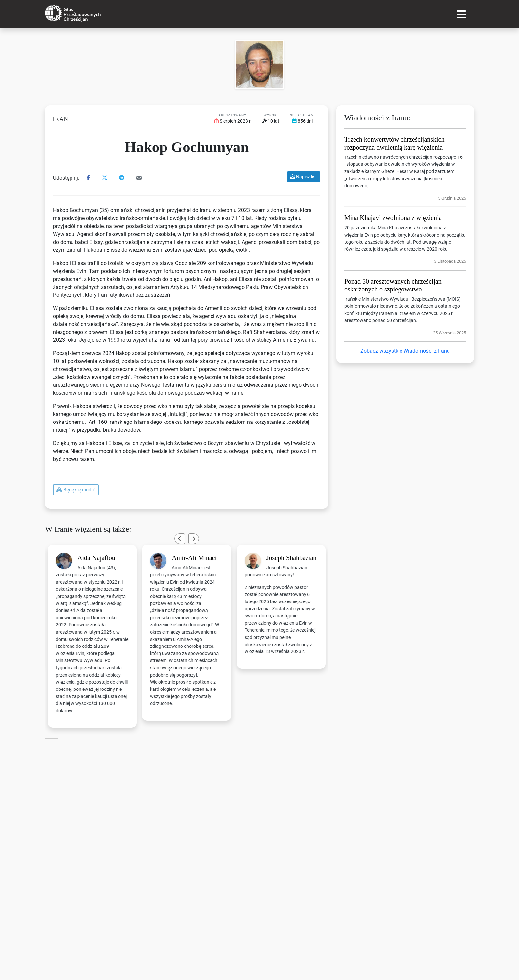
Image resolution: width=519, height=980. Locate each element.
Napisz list (304, 177)
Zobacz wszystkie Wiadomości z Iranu (405, 351)
